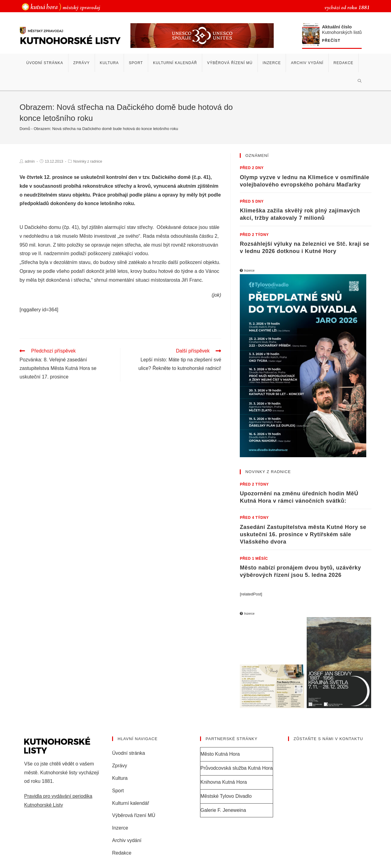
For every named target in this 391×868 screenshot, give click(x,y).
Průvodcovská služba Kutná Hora (237, 768)
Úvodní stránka (129, 753)
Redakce (122, 853)
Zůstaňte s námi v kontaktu (328, 738)
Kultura (120, 778)
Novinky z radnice (88, 161)
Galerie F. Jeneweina (223, 810)
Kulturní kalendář (131, 803)
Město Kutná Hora (220, 754)
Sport (118, 790)
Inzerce (120, 828)
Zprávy (120, 765)
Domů (25, 129)
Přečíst (331, 41)
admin (30, 161)
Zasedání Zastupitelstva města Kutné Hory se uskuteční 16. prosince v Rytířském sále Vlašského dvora (303, 534)
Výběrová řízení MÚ (134, 815)
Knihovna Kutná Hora (224, 782)
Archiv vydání (127, 840)
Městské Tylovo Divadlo (226, 796)
